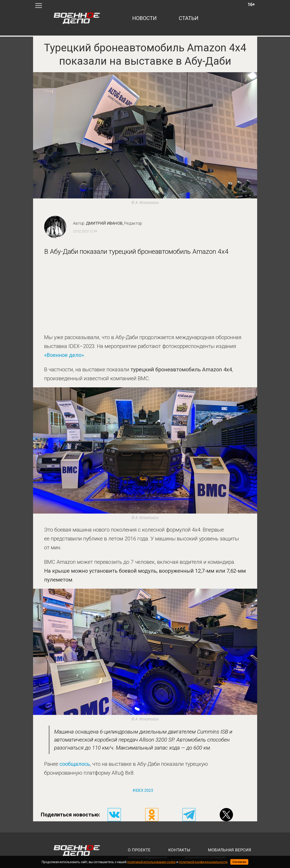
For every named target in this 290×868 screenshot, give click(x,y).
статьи (189, 18)
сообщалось (75, 764)
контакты (179, 850)
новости (144, 18)
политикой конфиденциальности (203, 862)
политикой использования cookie (151, 862)
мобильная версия (230, 850)
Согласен (239, 862)
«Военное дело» (64, 355)
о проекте (139, 850)
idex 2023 (144, 790)
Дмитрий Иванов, (114, 223)
